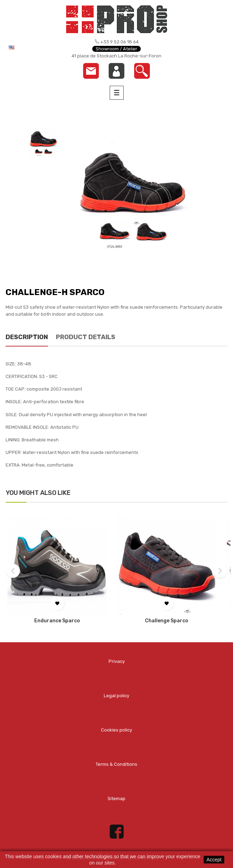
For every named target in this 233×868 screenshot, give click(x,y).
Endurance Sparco (57, 621)
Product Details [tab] (86, 337)
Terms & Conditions (116, 764)
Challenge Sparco (167, 621)
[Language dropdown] (29, 47)
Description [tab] (27, 337)
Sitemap (116, 799)
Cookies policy (116, 730)
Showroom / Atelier (116, 49)
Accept (214, 860)
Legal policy (116, 696)
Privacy (117, 661)
